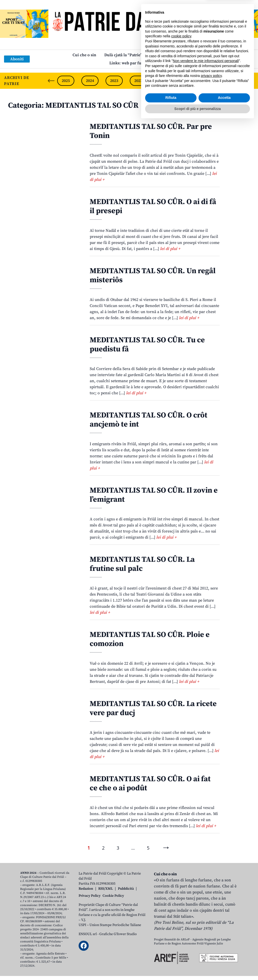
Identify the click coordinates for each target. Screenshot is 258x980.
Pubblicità (126, 889)
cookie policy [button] (181, 894)
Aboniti (17, 59)
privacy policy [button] (211, 933)
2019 (211, 81)
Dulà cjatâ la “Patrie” (123, 55)
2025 (66, 81)
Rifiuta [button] (171, 955)
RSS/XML (106, 889)
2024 (90, 81)
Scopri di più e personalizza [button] (198, 966)
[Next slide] (250, 81)
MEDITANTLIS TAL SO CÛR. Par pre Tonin (151, 131)
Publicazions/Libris (168, 55)
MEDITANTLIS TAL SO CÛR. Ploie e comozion (150, 639)
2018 (235, 81)
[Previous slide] (51, 81)
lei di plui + (170, 249)
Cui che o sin (84, 55)
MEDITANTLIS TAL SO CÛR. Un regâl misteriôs (153, 275)
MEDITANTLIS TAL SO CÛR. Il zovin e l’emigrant (154, 495)
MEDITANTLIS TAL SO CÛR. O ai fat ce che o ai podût (150, 783)
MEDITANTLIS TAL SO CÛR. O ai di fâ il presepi (153, 206)
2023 (114, 81)
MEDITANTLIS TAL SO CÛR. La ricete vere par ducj (153, 708)
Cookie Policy (113, 896)
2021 (163, 81)
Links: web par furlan (129, 63)
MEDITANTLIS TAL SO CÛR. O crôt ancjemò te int (149, 420)
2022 (138, 81)
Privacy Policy (90, 896)
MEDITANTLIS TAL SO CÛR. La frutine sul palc (142, 564)
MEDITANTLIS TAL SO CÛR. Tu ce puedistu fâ (147, 345)
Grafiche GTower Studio (118, 934)
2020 (187, 81)
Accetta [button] (224, 955)
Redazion (86, 889)
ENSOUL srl (88, 934)
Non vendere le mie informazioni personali (206, 918)
